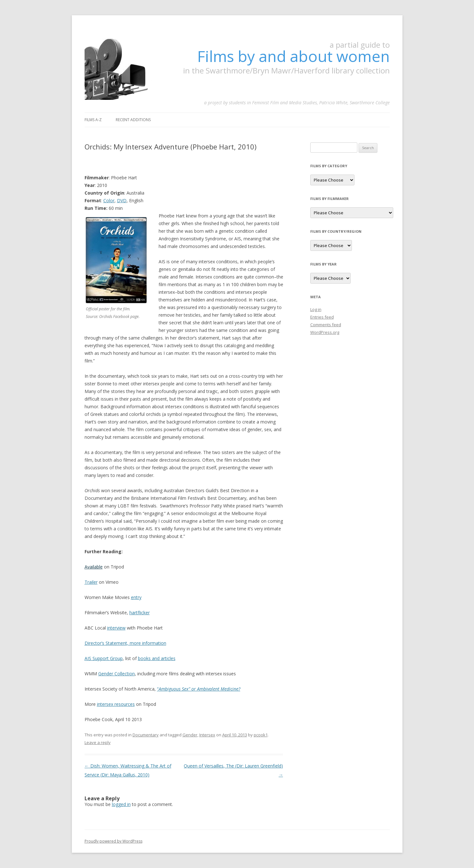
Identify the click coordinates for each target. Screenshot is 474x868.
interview (116, 628)
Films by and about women (293, 56)
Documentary (146, 735)
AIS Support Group (104, 658)
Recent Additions (133, 120)
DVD (122, 200)
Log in (316, 309)
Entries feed (322, 317)
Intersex (207, 735)
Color (109, 200)
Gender (190, 735)
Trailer (91, 582)
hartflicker (140, 613)
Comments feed (326, 325)
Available (94, 567)
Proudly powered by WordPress (113, 841)
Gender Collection (117, 674)
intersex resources (116, 704)
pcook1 (261, 735)
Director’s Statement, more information (125, 643)
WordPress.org (325, 332)
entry (136, 597)
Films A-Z (93, 120)
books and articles (157, 658)
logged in (121, 804)
